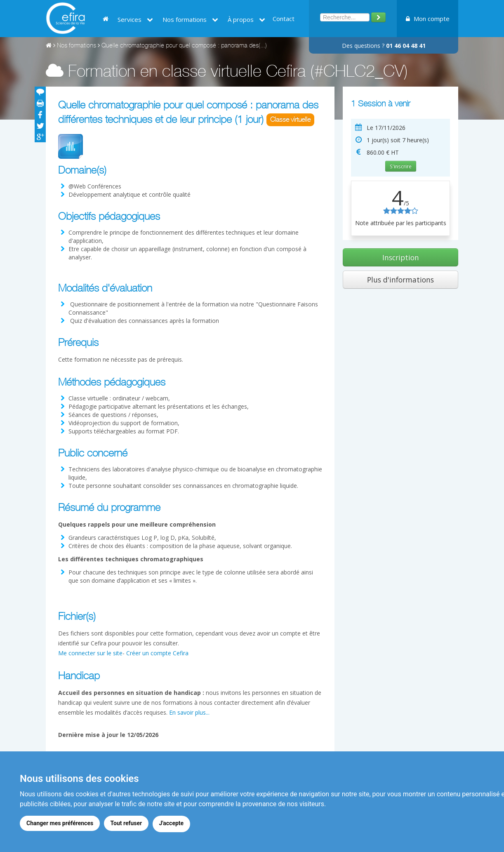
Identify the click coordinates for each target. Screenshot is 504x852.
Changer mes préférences (60, 824)
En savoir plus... (189, 712)
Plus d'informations (400, 280)
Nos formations (190, 19)
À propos (246, 19)
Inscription (401, 257)
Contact (284, 19)
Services (135, 19)
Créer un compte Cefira (157, 653)
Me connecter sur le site (90, 653)
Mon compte (428, 19)
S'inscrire (401, 166)
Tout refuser (127, 824)
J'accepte (174, 824)
